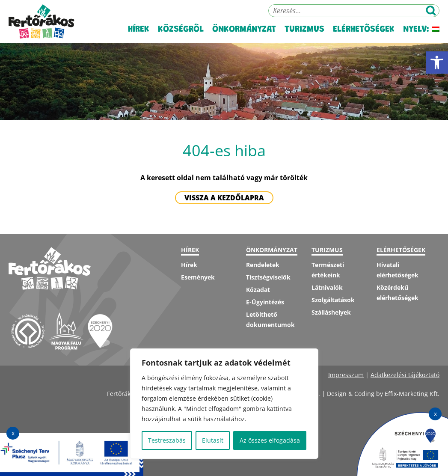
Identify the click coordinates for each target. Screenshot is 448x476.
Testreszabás (167, 440)
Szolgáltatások (333, 300)
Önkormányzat (244, 30)
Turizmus (304, 30)
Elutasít (213, 440)
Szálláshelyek (331, 312)
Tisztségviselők (268, 277)
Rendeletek (263, 265)
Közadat (258, 290)
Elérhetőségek (364, 30)
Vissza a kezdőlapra (224, 198)
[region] (224, 404)
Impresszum (346, 375)
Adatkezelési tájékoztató (405, 375)
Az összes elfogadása (270, 440)
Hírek (139, 30)
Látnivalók (327, 287)
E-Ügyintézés (265, 302)
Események (198, 277)
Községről (181, 30)
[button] (437, 62)
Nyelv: (421, 30)
